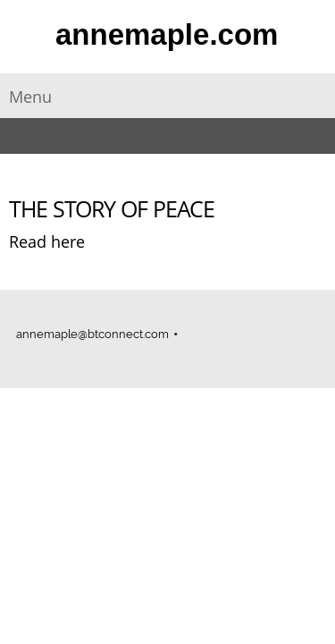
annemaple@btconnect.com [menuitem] (92, 334)
